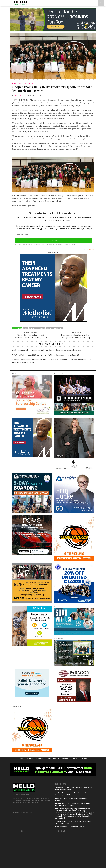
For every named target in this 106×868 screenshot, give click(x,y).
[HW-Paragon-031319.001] (74, 702)
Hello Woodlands (21, 96)
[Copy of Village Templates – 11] (32, 512)
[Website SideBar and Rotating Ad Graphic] (74, 560)
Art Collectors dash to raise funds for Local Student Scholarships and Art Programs (47, 350)
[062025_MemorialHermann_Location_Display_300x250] (32, 696)
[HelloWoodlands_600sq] (74, 414)
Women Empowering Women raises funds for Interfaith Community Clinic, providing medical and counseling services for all (52, 361)
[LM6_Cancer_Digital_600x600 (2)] (53, 321)
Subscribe (84, 759)
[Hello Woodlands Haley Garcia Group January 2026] (74, 470)
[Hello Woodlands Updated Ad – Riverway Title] (74, 665)
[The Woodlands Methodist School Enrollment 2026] (74, 634)
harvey (26, 328)
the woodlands (57, 328)
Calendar (29, 759)
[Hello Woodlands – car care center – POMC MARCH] (32, 555)
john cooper (33, 328)
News (21, 759)
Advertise (65, 759)
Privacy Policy (40, 759)
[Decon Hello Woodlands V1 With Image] (32, 645)
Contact (74, 759)
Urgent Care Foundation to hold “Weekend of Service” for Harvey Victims (31, 336)
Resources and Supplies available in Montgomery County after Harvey (76, 336)
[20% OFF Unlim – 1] (74, 603)
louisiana (42, 328)
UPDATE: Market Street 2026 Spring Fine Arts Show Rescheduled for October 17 (46, 355)
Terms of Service (54, 759)
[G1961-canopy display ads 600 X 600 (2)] (32, 414)
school (49, 328)
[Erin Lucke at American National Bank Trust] (74, 512)
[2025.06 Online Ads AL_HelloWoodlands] (32, 603)
